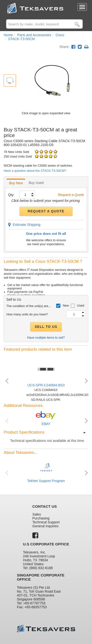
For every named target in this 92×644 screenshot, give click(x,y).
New (66, 306)
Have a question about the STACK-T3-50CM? (35, 171)
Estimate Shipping (24, 225)
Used (81, 306)
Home (8, 35)
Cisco (60, 35)
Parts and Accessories (34, 35)
